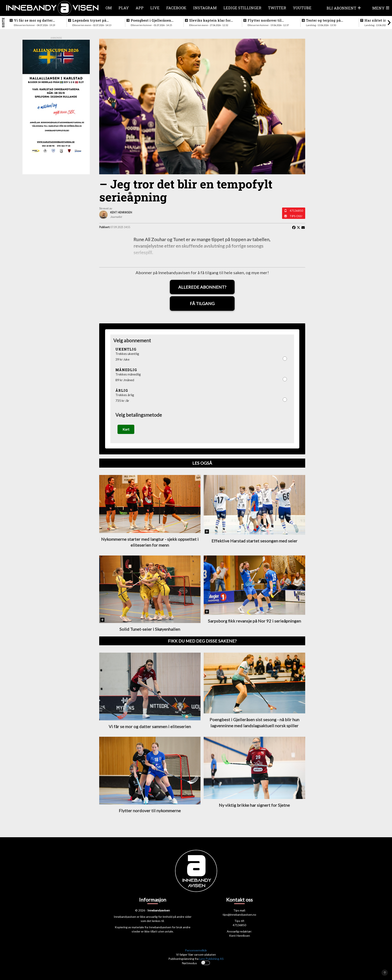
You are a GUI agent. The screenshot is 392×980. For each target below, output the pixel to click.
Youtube (302, 8)
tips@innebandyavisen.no (239, 918)
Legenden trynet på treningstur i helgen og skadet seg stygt (92, 20)
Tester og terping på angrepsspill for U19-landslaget (324, 20)
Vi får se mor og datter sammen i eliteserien (33, 20)
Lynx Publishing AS (211, 962)
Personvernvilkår (196, 954)
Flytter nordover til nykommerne (265, 20)
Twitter (277, 8)
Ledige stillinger (242, 8)
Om (109, 8)
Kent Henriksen (240, 939)
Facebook (176, 8)
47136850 (296, 211)
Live (155, 8)
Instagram (205, 8)
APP (140, 8)
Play (124, 8)
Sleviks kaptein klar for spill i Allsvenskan (210, 20)
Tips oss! (296, 216)
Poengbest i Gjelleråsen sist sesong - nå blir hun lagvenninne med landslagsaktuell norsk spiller (151, 20)
